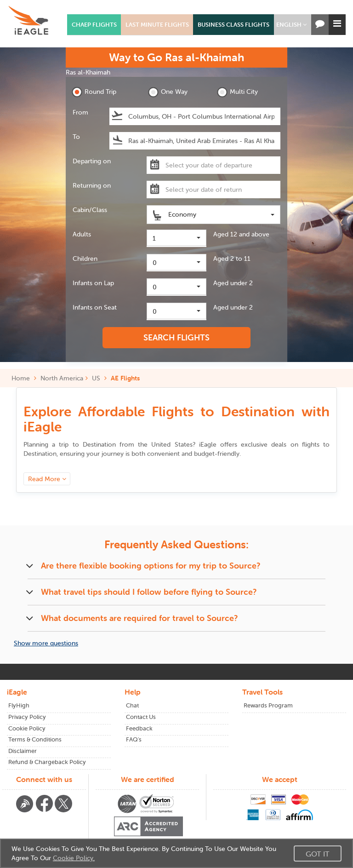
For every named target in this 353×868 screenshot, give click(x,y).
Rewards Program (268, 705)
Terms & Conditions (35, 739)
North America (62, 378)
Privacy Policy (27, 717)
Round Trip (94, 92)
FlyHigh (19, 705)
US (96, 378)
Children (85, 259)
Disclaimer (23, 751)
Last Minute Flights (157, 25)
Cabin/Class (90, 210)
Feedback (139, 728)
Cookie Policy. (74, 858)
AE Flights (125, 378)
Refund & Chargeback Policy (47, 762)
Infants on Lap (93, 283)
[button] (291, 25)
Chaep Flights (94, 25)
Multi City (237, 92)
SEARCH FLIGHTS (176, 337)
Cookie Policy (27, 728)
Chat (132, 705)
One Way (168, 92)
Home (24, 378)
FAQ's (134, 739)
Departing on (92, 161)
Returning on (92, 185)
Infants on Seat (95, 307)
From (80, 112)
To (76, 137)
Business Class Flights (233, 25)
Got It (318, 854)
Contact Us (141, 717)
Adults (82, 234)
